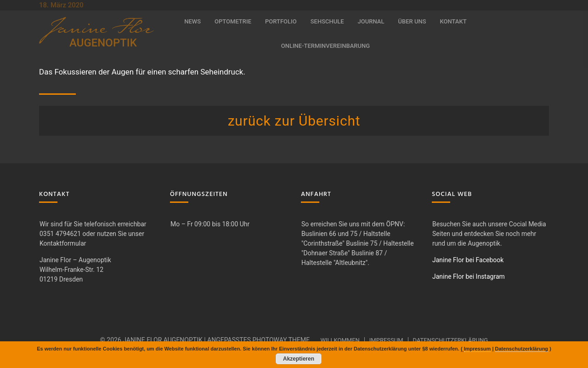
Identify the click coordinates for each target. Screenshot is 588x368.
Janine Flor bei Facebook (468, 260)
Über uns (412, 21)
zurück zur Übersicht (294, 121)
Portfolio (281, 21)
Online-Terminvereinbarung (325, 46)
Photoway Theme (281, 340)
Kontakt (453, 21)
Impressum (386, 340)
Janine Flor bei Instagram (469, 276)
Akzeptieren (299, 359)
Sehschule (327, 21)
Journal (371, 21)
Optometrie (233, 21)
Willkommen (340, 340)
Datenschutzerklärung (451, 340)
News (192, 21)
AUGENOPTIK (103, 43)
